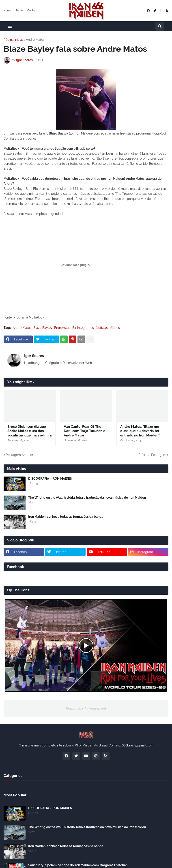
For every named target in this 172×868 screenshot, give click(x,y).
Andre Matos (35, 40)
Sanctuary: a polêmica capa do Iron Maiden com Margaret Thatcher (77, 865)
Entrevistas (62, 328)
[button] (10, 26)
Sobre (19, 11)
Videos (115, 328)
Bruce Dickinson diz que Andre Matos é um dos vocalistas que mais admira (30, 431)
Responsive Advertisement (86, 708)
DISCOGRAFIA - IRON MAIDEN (50, 479)
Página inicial (13, 40)
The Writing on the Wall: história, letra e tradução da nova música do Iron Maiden (87, 498)
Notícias (102, 328)
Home (7, 11)
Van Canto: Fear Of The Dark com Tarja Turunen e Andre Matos (85, 431)
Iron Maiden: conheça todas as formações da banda (66, 517)
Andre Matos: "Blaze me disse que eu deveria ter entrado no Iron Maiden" (140, 431)
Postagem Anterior (19, 455)
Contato (32, 11)
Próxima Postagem (152, 455)
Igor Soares (34, 356)
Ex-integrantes (83, 328)
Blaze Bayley (43, 328)
